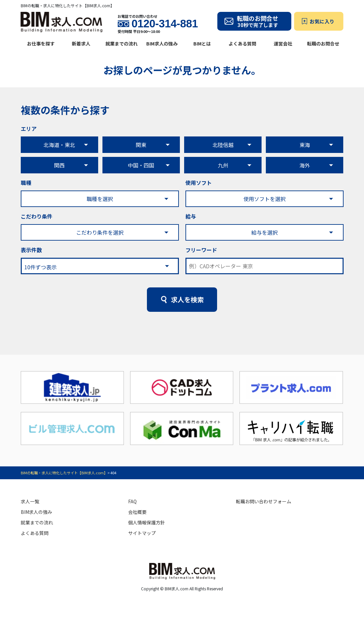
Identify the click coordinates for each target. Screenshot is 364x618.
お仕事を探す (41, 44)
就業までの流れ (122, 44)
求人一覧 (30, 501)
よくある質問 (242, 44)
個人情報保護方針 (147, 522)
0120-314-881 (165, 24)
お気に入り (322, 21)
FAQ (132, 501)
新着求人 (81, 44)
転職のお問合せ (323, 44)
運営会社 (283, 44)
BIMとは (202, 44)
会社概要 (137, 512)
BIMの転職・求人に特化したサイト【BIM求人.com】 (64, 473)
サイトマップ (142, 533)
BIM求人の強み (162, 44)
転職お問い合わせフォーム (264, 501)
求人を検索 (187, 299)
